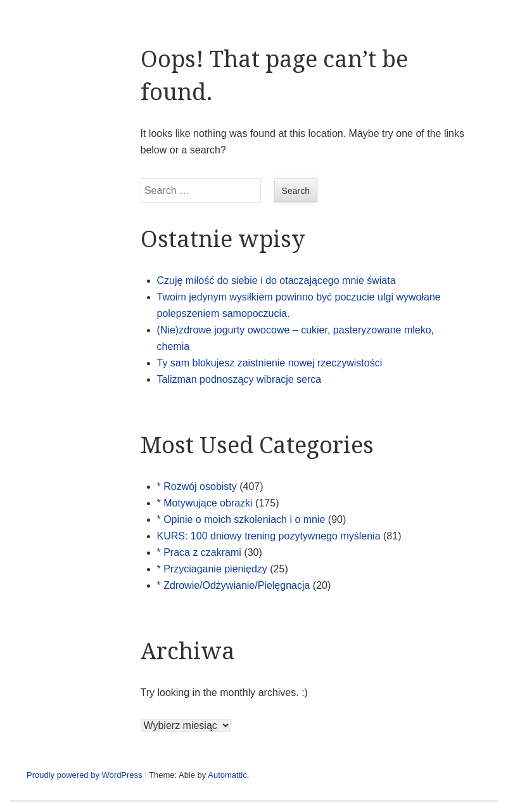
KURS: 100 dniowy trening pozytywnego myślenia (269, 536)
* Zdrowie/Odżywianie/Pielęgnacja (234, 585)
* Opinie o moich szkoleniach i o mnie (241, 519)
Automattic (227, 775)
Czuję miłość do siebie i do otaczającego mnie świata (276, 280)
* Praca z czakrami (199, 552)
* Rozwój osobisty (197, 487)
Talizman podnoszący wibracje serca (239, 379)
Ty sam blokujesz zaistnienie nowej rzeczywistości (270, 363)
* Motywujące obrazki (205, 503)
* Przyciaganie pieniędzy (212, 569)
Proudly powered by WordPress (85, 775)
